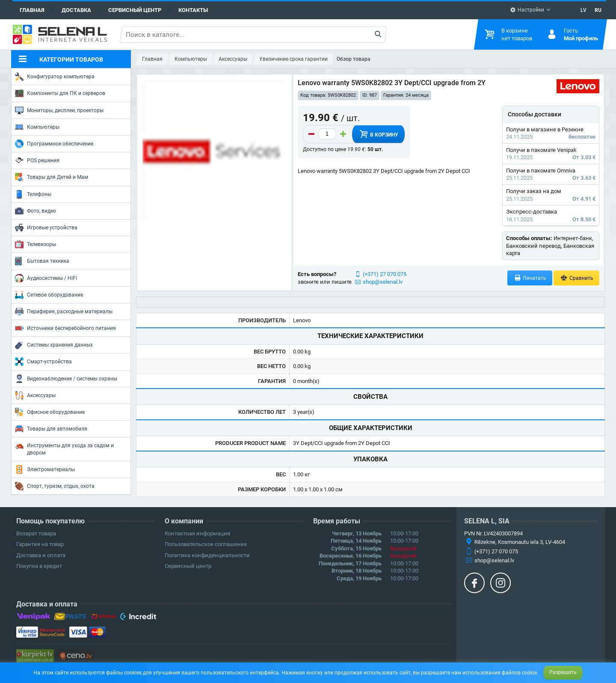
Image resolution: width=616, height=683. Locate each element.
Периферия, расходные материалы (64, 312)
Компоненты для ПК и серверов (60, 93)
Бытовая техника (42, 261)
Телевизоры (36, 244)
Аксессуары (35, 395)
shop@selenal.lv (383, 282)
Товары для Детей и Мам (52, 177)
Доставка (76, 10)
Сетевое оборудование (49, 295)
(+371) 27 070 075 (385, 274)
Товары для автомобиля (51, 429)
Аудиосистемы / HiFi (46, 278)
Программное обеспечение (54, 144)
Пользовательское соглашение (206, 544)
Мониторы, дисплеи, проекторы (59, 110)
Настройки (527, 10)
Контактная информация (197, 533)
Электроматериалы (45, 469)
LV (583, 10)
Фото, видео (36, 211)
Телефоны (33, 194)
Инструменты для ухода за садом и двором (64, 448)
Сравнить (576, 278)
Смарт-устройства (43, 362)
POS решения (37, 160)
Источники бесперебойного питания (65, 328)
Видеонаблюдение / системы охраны (66, 379)
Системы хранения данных (54, 345)
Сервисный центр (135, 10)
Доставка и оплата (41, 555)
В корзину (378, 134)
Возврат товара (36, 533)
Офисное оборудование (50, 412)
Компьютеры (37, 127)
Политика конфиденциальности (207, 555)
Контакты (193, 10)
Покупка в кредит (39, 566)
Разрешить (563, 672)
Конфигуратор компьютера (55, 77)
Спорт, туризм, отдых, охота (55, 486)
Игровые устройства (46, 228)
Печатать (530, 278)
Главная (32, 10)
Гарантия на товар (40, 544)
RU (598, 10)
